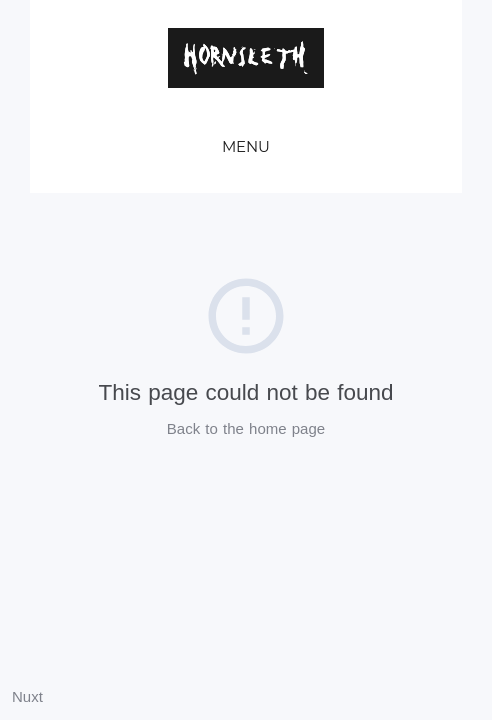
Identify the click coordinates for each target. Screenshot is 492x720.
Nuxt (27, 696)
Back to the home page (246, 428)
